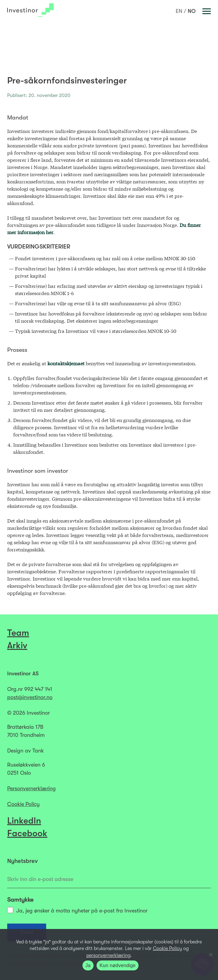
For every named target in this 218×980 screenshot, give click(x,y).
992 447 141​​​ (38, 689)
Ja (88, 965)
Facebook (27, 833)
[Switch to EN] (179, 11)
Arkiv (17, 645)
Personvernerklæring (31, 789)
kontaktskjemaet (66, 363)
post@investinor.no (30, 697)
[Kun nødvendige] (211, 954)
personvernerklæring (108, 955)
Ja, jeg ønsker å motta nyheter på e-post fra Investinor (77, 910)
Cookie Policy (23, 804)
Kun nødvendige (118, 965)
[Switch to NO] (192, 11)
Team (18, 633)
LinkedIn (24, 821)
